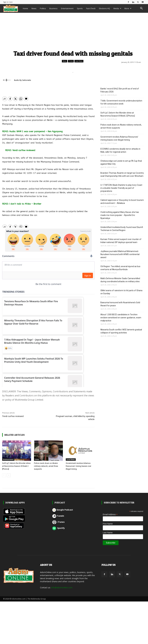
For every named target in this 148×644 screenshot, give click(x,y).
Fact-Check (91, 8)
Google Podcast (63, 510)
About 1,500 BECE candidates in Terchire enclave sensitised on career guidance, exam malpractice (121, 318)
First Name (108, 524)
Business (53, 8)
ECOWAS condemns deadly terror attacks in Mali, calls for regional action (120, 150)
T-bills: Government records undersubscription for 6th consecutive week (121, 102)
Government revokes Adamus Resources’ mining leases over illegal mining (78, 466)
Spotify (59, 528)
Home (25, 8)
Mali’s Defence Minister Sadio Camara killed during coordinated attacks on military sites (120, 280)
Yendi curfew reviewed (13, 416)
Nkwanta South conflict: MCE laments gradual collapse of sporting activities (121, 331)
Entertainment (67, 8)
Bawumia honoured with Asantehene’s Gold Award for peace (120, 304)
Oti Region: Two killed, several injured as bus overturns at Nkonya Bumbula (120, 268)
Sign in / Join (8, 2)
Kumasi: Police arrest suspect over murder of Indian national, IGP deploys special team (121, 241)
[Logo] (12, 8)
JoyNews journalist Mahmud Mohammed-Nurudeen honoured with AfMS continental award (120, 254)
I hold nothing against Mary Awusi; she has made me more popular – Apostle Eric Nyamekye (120, 215)
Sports (80, 8)
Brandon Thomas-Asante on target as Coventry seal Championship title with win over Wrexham (122, 174)
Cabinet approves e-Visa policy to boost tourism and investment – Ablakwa (122, 202)
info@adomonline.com (62, 587)
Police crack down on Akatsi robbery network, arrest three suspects (46, 466)
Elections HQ (104, 8)
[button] (141, 9)
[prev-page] (4, 475)
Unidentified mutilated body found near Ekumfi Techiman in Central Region (122, 229)
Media (117, 8)
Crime (71, 61)
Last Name (108, 533)
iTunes (58, 522)
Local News (79, 61)
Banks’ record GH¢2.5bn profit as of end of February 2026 (120, 90)
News (34, 8)
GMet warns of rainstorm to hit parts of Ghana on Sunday (121, 292)
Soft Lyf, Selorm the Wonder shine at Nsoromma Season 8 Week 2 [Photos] (16, 466)
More (128, 8)
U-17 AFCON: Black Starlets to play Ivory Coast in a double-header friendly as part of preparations (121, 188)
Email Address (110, 515)
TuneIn (58, 516)
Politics (43, 8)
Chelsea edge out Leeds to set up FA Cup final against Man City (121, 162)
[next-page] (9, 475)
